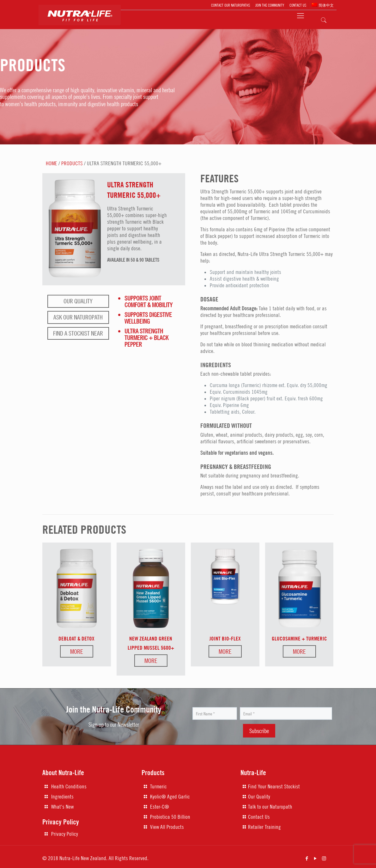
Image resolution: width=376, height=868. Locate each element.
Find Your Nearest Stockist (274, 786)
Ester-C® (160, 807)
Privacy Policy (65, 834)
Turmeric (158, 786)
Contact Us (259, 817)
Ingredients (62, 797)
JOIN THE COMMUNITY (270, 5)
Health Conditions (69, 786)
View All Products (167, 827)
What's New (62, 807)
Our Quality (78, 301)
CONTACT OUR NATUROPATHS (230, 5)
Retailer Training (264, 827)
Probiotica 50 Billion (170, 817)
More (77, 651)
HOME (52, 163)
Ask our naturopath (78, 317)
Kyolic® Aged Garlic (170, 797)
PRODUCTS (72, 163)
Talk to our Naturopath (270, 807)
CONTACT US (298, 5)
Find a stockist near (78, 333)
